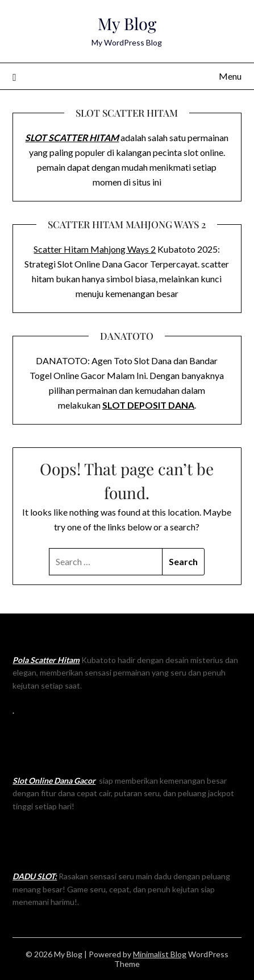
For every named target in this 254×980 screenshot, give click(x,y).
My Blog (127, 23)
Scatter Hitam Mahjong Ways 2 (95, 249)
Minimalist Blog (160, 954)
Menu (230, 76)
